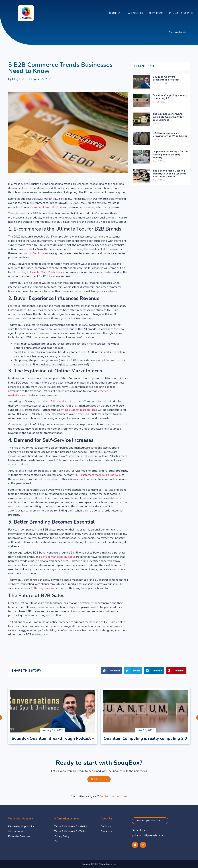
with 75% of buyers (36, 253)
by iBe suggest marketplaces (79, 410)
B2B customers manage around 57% (98, 475)
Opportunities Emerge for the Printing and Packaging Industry (170, 155)
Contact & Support (181, 13)
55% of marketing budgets (58, 557)
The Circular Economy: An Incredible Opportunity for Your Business (168, 117)
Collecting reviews (43, 588)
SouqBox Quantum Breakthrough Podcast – (167, 78)
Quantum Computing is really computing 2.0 (170, 97)
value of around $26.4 (48, 207)
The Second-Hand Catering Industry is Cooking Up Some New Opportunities (170, 174)
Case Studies (135, 13)
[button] (178, 32)
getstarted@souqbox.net (148, 835)
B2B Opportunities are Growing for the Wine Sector (170, 135)
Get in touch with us (113, 796)
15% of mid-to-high (62, 401)
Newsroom (156, 13)
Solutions (114, 13)
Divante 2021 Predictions (46, 272)
